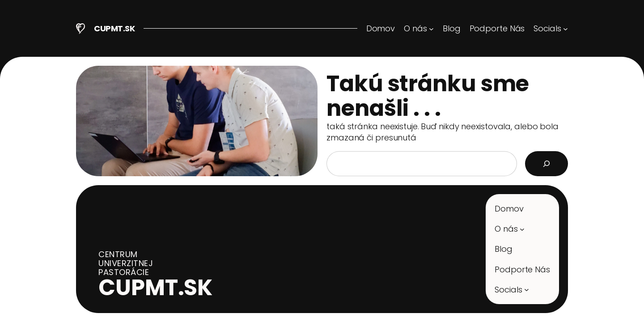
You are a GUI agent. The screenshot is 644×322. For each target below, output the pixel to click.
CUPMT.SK (114, 28)
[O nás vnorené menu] (419, 28)
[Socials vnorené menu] (551, 28)
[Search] (547, 164)
